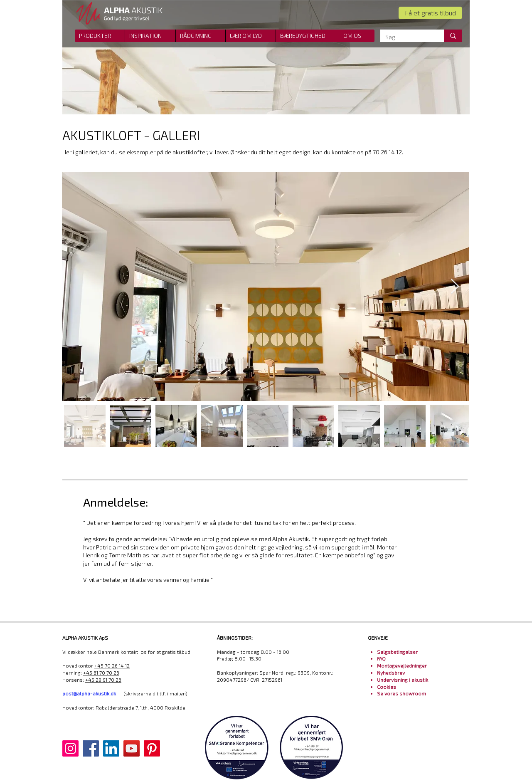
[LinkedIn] (111, 748)
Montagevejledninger (402, 665)
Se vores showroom (401, 693)
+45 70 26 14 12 (112, 665)
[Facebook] (91, 748)
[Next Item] (455, 287)
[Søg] (406, 37)
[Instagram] (70, 748)
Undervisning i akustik (403, 680)
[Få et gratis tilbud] (430, 13)
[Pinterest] (152, 748)
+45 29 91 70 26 (103, 680)
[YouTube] (132, 748)
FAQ (381, 658)
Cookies (387, 687)
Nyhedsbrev (391, 673)
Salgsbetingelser (397, 652)
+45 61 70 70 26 (101, 673)
